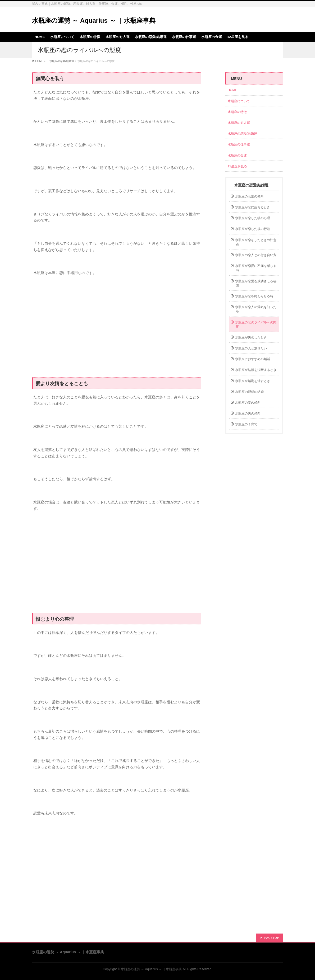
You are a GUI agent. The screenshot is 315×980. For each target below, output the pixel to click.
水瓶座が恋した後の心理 (253, 218)
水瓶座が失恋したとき (251, 337)
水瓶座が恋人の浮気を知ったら (256, 309)
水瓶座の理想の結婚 (249, 392)
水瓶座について (239, 101)
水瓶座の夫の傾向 (248, 413)
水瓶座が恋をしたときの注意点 (256, 242)
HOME (39, 61)
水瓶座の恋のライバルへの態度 (256, 324)
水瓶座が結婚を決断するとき (256, 370)
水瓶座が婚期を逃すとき (253, 381)
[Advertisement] (117, 329)
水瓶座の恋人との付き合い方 (256, 255)
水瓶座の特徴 (237, 112)
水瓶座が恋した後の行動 (253, 229)
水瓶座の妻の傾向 (248, 403)
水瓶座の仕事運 (239, 144)
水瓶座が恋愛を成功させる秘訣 (256, 283)
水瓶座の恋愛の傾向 (249, 196)
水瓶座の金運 (237, 156)
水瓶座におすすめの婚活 (253, 359)
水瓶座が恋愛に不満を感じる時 (256, 268)
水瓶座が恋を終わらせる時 (254, 296)
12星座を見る (237, 166)
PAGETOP (272, 938)
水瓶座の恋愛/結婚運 (60, 61)
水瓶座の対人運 (239, 123)
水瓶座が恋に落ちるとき (253, 207)
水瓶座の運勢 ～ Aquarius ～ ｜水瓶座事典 (94, 20)
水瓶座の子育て (246, 424)
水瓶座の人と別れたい (251, 348)
